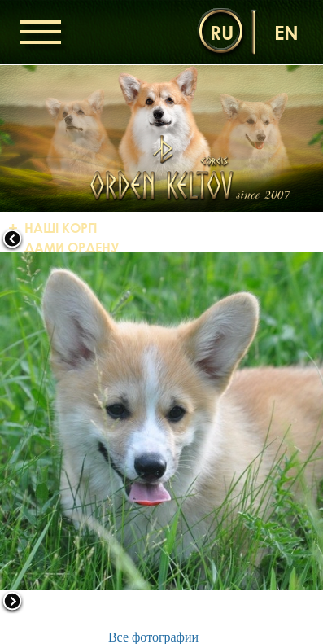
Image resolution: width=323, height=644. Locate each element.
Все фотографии (153, 637)
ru (222, 32)
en (286, 32)
